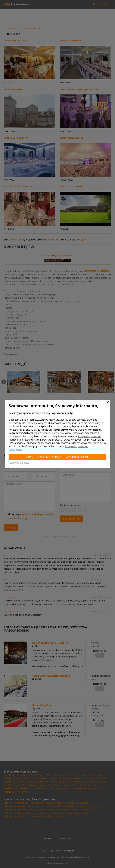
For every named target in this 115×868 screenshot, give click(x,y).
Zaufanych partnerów (52, 433)
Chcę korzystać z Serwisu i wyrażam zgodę (57, 457)
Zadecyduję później (20, 463)
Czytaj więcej (15, 450)
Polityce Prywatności (89, 436)
